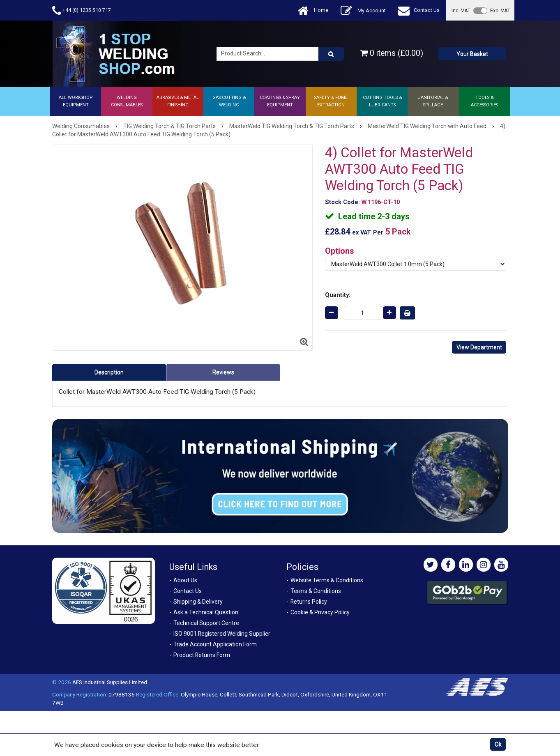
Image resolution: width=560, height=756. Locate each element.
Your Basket (472, 54)
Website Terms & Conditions (327, 580)
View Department (479, 347)
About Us (185, 580)
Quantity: (338, 295)
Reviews (223, 372)
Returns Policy (309, 602)
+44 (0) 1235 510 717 (82, 10)
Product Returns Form (202, 655)
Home (313, 10)
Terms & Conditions (316, 591)
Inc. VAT (461, 10)
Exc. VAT (500, 10)
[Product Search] (331, 54)
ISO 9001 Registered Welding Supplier (222, 634)
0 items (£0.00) (392, 53)
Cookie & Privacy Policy (320, 612)
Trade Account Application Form (215, 644)
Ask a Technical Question (206, 612)
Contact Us (419, 10)
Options (340, 251)
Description (109, 372)
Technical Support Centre (206, 623)
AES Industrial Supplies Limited (110, 682)
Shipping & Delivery (198, 602)
